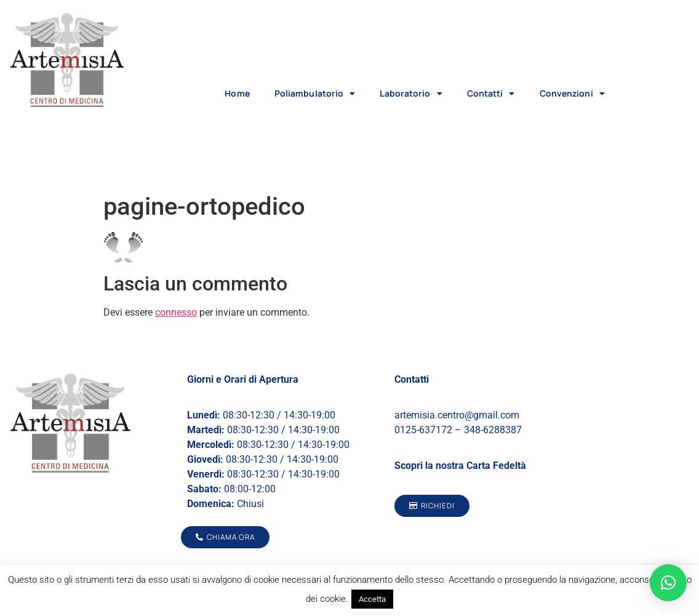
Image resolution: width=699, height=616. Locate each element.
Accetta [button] (372, 599)
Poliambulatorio (315, 94)
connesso (176, 312)
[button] (668, 583)
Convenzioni (572, 94)
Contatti (491, 94)
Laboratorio (411, 94)
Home (237, 93)
